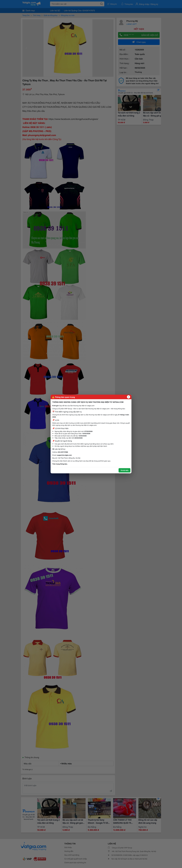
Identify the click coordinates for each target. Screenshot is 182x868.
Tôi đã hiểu (124, 470)
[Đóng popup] (129, 397)
